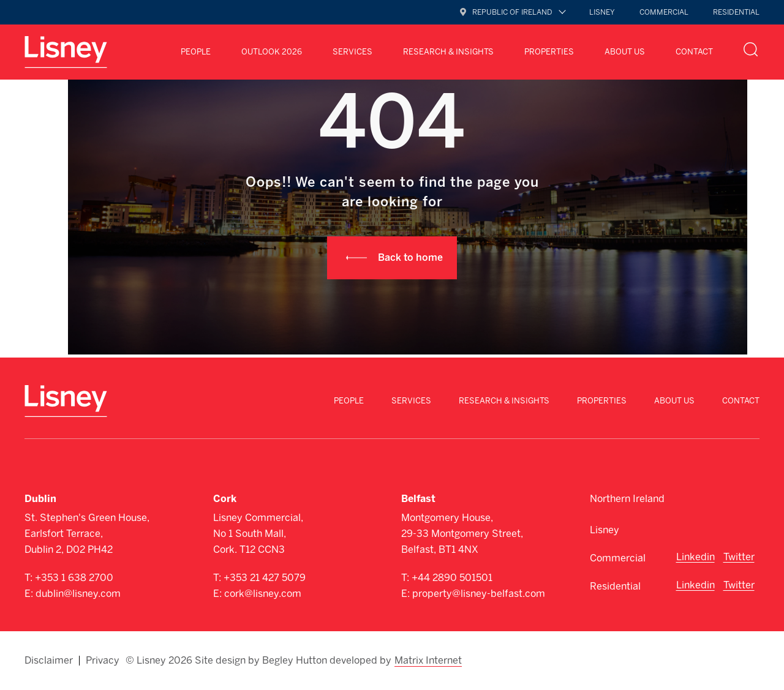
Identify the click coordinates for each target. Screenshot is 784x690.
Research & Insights (448, 52)
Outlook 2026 (272, 52)
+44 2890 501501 (452, 578)
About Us (625, 52)
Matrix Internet (428, 661)
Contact (694, 52)
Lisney (602, 12)
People (196, 52)
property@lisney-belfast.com (479, 594)
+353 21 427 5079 (265, 578)
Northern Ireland (627, 499)
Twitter (739, 557)
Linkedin (695, 557)
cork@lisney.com (263, 594)
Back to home (410, 257)
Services (352, 52)
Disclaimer (49, 661)
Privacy (103, 661)
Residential (736, 12)
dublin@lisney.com (78, 594)
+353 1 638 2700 (74, 578)
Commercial (664, 12)
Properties (549, 52)
